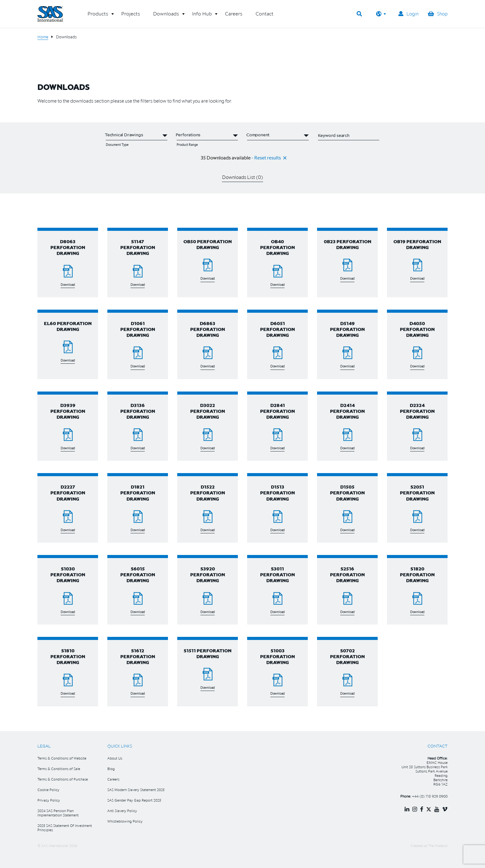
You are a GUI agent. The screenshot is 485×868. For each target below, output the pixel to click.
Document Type (117, 145)
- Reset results (266, 158)
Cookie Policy (48, 790)
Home (43, 37)
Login (408, 14)
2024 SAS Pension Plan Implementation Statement (58, 813)
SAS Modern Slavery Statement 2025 (136, 790)
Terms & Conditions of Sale (59, 769)
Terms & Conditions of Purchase (63, 779)
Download (68, 285)
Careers (113, 779)
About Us (115, 758)
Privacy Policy (49, 800)
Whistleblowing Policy (125, 821)
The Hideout (438, 846)
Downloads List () (243, 177)
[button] (98, 16)
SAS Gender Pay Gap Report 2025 (134, 800)
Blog (111, 769)
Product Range (187, 145)
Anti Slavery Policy (122, 811)
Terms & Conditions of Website (62, 758)
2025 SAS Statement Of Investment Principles (65, 828)
